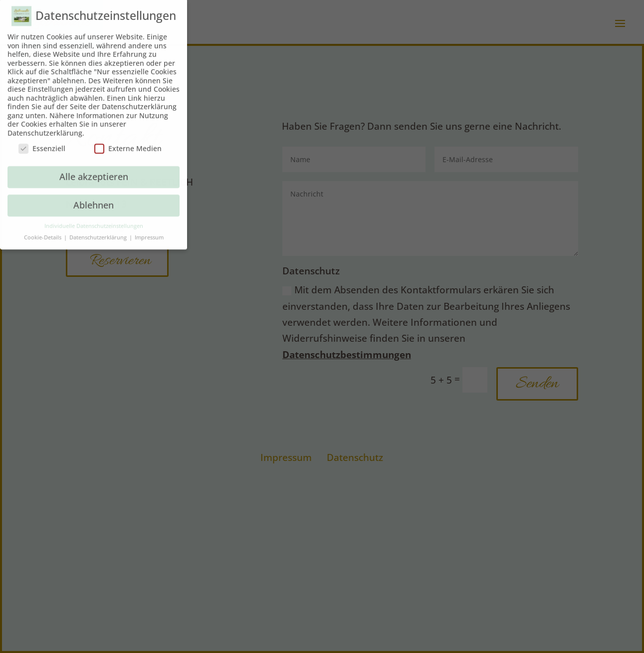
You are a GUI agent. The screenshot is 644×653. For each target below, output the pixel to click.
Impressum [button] (149, 231)
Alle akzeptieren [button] (94, 171)
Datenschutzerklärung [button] (99, 231)
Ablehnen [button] (94, 199)
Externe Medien (128, 143)
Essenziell (42, 143)
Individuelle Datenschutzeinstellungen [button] (94, 220)
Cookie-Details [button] (43, 231)
